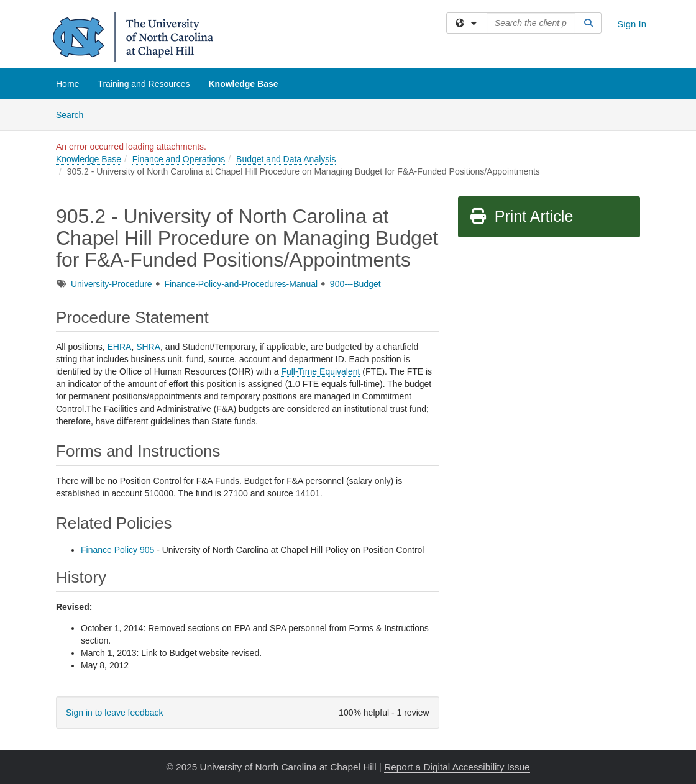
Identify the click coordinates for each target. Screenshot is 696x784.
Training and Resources (144, 84)
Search (74, 114)
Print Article (521, 216)
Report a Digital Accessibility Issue (457, 767)
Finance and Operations (179, 159)
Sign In (632, 24)
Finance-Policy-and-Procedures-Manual (241, 284)
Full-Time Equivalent (320, 371)
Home (67, 84)
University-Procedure (112, 284)
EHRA (119, 347)
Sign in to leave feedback (114, 713)
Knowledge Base (243, 84)
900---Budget (355, 284)
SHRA (148, 347)
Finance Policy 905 (117, 550)
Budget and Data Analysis (286, 159)
